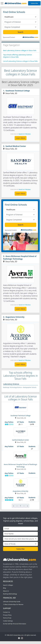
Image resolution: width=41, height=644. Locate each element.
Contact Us (6, 612)
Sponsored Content (9, 37)
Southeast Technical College (18, 91)
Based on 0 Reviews (24, 134)
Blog (4, 588)
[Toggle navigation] (2, 3)
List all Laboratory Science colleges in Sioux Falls (20, 61)
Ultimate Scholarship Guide (12, 602)
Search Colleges (8, 585)
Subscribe (34, 3)
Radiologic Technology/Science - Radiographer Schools (20, 387)
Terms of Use (7, 618)
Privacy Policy (7, 615)
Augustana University (15, 317)
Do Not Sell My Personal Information (15, 624)
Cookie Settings (8, 621)
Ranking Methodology (10, 594)
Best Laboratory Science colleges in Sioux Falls (20, 50)
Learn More (21, 138)
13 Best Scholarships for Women (13, 604)
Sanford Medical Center (16, 146)
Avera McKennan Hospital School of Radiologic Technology (20, 258)
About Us (6, 591)
